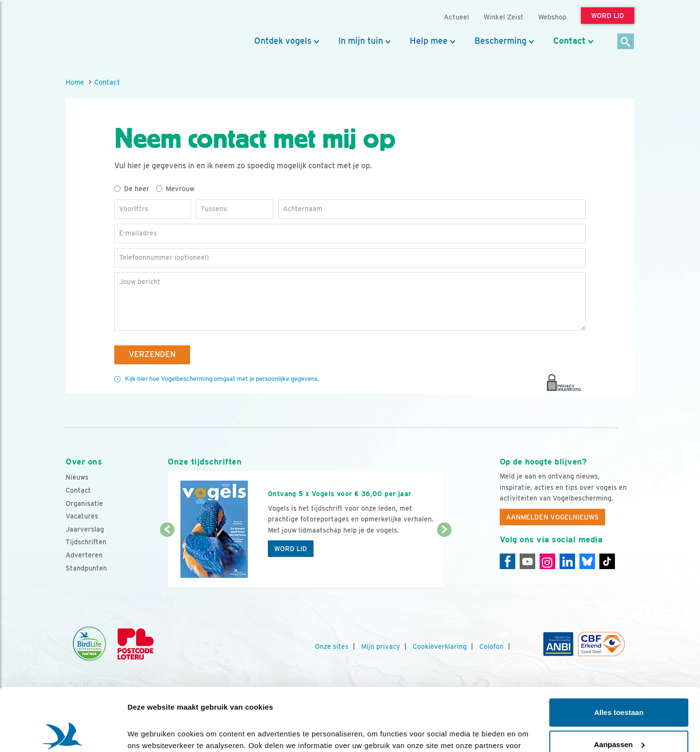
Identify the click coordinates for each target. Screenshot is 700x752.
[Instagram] (547, 561)
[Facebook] (507, 561)
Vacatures (82, 516)
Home (75, 82)
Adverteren (84, 555)
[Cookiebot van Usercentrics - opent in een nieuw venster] (63, 733)
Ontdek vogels (283, 41)
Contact (569, 41)
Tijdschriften (86, 542)
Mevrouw (175, 189)
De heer (132, 189)
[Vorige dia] (167, 559)
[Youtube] (527, 561)
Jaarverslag (85, 529)
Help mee (429, 41)
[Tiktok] (607, 561)
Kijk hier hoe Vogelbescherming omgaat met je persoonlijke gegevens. (222, 379)
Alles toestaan (619, 650)
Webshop (552, 17)
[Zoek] (626, 42)
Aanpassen (619, 681)
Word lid (291, 549)
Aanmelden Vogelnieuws (552, 517)
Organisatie (84, 503)
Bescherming (500, 41)
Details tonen (150, 733)
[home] (109, 31)
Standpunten (86, 568)
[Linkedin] (567, 561)
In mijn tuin (361, 41)
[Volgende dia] (444, 559)
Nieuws (77, 477)
